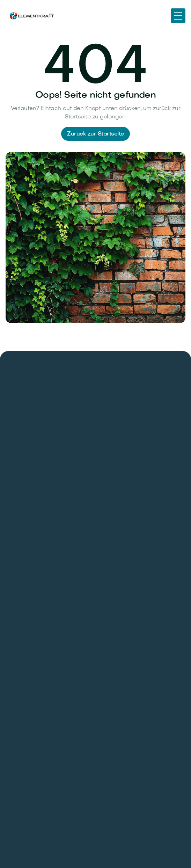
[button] (178, 16)
